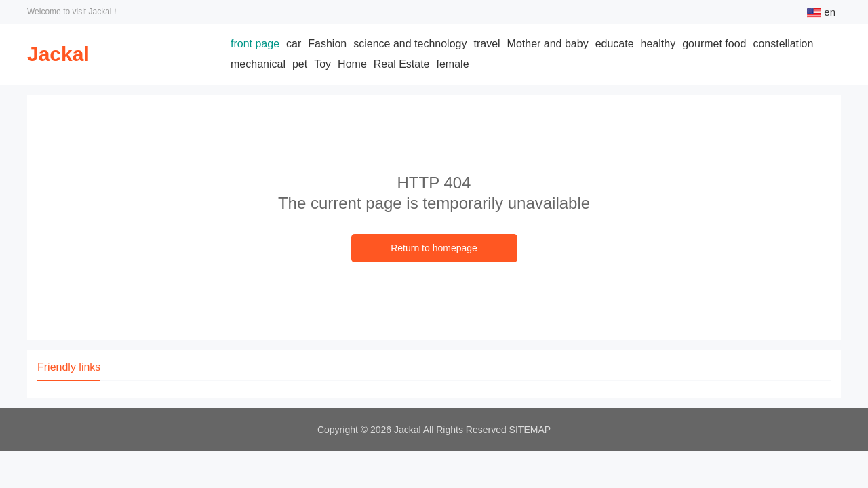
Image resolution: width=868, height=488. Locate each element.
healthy (658, 44)
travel (487, 44)
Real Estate (402, 64)
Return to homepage (434, 248)
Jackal (58, 54)
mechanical (258, 64)
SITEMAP (530, 430)
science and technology (410, 44)
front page (255, 44)
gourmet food (714, 44)
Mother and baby (548, 44)
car (294, 44)
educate (615, 44)
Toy (322, 64)
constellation (783, 44)
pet (300, 64)
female (453, 64)
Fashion (327, 44)
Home (352, 64)
